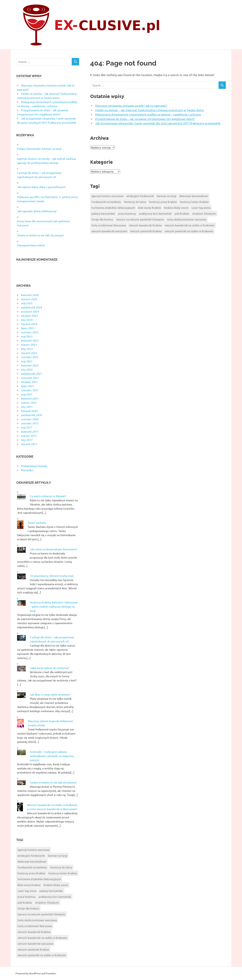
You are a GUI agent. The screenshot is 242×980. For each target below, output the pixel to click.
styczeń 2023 (29, 353)
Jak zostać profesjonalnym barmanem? (54, 549)
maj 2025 (27, 303)
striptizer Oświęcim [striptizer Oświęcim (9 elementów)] (204, 213)
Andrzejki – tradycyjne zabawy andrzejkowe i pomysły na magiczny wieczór (52, 756)
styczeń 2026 (29, 299)
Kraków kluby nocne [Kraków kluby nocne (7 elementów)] (176, 208)
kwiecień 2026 (30, 295)
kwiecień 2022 (30, 365)
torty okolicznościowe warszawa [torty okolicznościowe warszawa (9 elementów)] (187, 219)
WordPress (35, 973)
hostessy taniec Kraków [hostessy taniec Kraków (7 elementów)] (194, 202)
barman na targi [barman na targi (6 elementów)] (167, 196)
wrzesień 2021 (30, 378)
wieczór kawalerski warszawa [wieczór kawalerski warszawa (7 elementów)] (109, 231)
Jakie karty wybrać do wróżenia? (49, 668)
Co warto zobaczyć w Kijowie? (48, 496)
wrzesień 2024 (30, 311)
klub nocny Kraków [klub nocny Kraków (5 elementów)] (150, 208)
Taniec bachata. (37, 523)
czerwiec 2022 (30, 357)
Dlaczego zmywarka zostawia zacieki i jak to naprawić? (131, 105)
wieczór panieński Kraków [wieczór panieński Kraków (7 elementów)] (146, 231)
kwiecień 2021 (30, 398)
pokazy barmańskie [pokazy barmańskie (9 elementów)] (103, 213)
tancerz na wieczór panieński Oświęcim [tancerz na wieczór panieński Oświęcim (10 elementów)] (140, 219)
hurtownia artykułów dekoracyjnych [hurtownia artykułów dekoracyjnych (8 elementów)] (113, 208)
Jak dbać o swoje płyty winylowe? (50, 694)
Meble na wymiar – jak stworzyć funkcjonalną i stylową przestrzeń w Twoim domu (150, 110)
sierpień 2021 (29, 382)
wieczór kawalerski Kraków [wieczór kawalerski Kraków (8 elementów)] (145, 225)
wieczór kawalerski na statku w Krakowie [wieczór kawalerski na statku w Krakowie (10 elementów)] (190, 225)
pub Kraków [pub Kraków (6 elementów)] (182, 213)
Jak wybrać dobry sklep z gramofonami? (41, 187)
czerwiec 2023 (30, 332)
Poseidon (51, 973)
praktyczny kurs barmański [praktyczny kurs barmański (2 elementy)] (155, 213)
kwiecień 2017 (30, 431)
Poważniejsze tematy (34, 466)
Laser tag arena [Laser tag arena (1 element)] (201, 208)
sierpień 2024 (29, 316)
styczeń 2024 (29, 324)
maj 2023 (27, 336)
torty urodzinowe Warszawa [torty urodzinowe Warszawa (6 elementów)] (109, 225)
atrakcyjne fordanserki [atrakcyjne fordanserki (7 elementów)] (140, 196)
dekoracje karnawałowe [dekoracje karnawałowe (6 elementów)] (194, 196)
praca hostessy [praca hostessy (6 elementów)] (127, 213)
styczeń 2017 (29, 444)
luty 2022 (27, 369)
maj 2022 (27, 361)
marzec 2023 (29, 344)
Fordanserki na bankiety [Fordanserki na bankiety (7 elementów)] (106, 202)
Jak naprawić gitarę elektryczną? (37, 211)
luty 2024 (27, 320)
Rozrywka (27, 470)
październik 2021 (32, 373)
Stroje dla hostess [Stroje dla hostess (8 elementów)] (102, 219)
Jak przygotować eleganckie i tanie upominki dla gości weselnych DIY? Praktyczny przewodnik (158, 123)
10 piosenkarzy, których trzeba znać (52, 576)
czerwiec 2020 (30, 419)
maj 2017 (27, 427)
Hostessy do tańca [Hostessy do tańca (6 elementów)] (135, 202)
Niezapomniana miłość (31, 245)
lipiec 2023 (28, 328)
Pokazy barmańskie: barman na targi (39, 149)
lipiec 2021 (28, 386)
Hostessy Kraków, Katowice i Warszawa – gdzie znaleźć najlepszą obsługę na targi (54, 606)
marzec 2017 (29, 436)
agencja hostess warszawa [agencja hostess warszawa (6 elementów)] (107, 196)
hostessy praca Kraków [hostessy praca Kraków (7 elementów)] (163, 202)
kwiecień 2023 (30, 340)
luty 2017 (27, 440)
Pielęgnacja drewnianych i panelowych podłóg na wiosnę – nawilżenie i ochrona (148, 114)
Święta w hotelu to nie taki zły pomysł (40, 235)
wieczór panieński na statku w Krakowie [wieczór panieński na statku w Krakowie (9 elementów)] (189, 231)
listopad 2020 (29, 411)
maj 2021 (27, 394)
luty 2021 (27, 407)
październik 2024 (32, 307)
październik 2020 (32, 415)
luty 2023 (27, 349)
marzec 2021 (29, 402)
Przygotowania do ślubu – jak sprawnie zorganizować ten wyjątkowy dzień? (145, 119)
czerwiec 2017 (30, 423)
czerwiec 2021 (30, 390)
